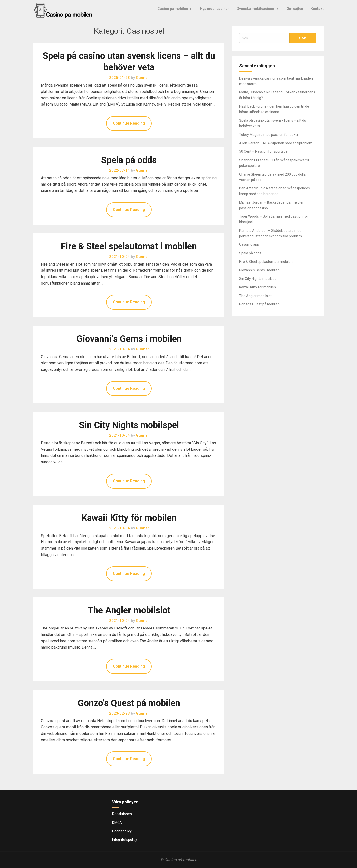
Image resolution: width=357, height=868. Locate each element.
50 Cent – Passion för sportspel (264, 151)
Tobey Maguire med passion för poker (269, 135)
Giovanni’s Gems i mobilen (129, 339)
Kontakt (317, 9)
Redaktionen (122, 814)
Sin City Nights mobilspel (129, 425)
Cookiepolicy (122, 831)
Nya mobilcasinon (215, 9)
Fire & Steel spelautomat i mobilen (129, 246)
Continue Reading (129, 123)
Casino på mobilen (176, 9)
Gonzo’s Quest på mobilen (129, 703)
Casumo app (249, 244)
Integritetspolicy (125, 840)
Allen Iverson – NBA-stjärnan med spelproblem (276, 143)
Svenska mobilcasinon (259, 9)
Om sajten (295, 9)
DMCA (117, 823)
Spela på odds (129, 160)
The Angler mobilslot (129, 610)
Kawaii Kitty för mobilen (129, 518)
